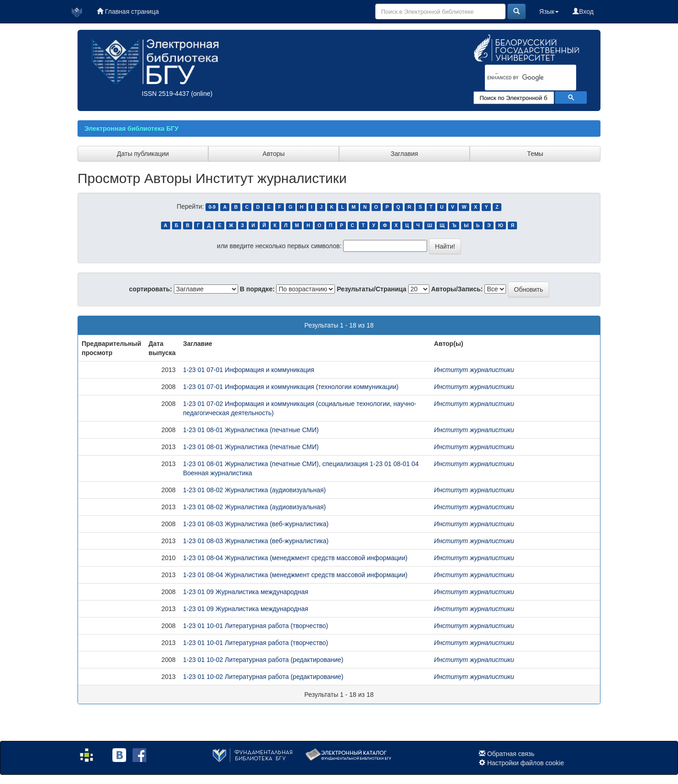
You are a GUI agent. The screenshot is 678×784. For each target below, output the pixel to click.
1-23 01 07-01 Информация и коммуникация (249, 370)
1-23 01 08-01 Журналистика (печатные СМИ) (251, 430)
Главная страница (128, 11)
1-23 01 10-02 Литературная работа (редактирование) (263, 660)
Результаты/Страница (372, 289)
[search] (519, 78)
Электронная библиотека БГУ (131, 128)
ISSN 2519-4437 (166, 94)
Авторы (273, 154)
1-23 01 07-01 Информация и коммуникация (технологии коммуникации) (291, 387)
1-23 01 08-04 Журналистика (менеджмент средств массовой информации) (295, 558)
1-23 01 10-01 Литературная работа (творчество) (256, 626)
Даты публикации (143, 154)
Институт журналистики (474, 370)
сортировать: (150, 289)
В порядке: (257, 289)
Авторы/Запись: (457, 289)
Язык (549, 11)
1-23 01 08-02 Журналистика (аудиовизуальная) (254, 490)
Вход (583, 11)
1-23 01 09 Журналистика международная (246, 592)
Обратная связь (511, 754)
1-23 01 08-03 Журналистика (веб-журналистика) (256, 524)
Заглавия (405, 154)
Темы (535, 154)
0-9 (212, 207)
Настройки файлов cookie (526, 763)
